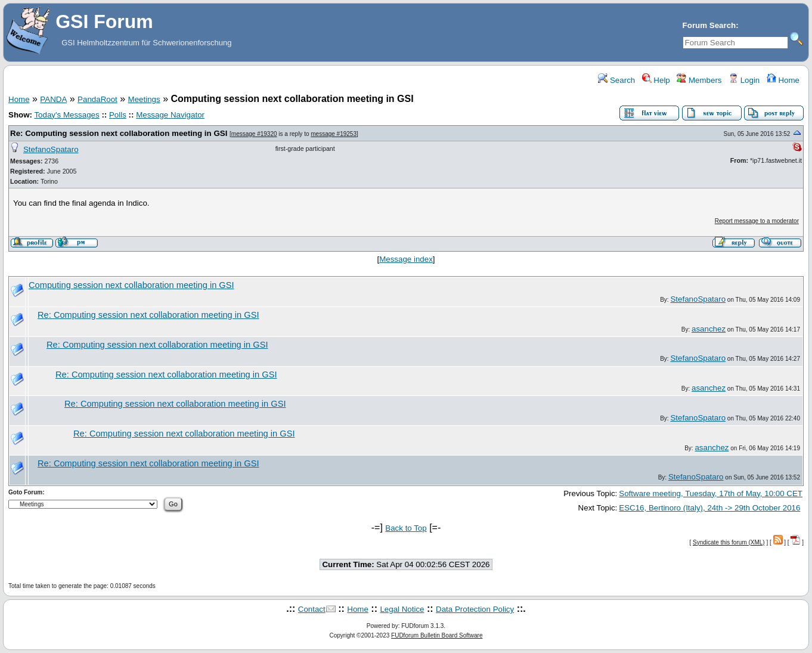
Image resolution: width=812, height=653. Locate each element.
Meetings (144, 99)
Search (616, 80)
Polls (118, 115)
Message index (406, 259)
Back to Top (406, 528)
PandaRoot (97, 99)
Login (744, 80)
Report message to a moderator (757, 221)
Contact (312, 609)
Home (783, 80)
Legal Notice (402, 609)
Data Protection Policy (475, 609)
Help (656, 80)
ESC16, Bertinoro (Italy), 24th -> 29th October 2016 (709, 508)
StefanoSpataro (51, 149)
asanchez (709, 329)
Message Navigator (170, 115)
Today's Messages (66, 115)
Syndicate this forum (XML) (729, 542)
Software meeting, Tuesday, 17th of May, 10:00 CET (711, 493)
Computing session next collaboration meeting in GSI (131, 285)
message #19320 (254, 134)
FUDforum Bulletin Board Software (437, 635)
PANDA (53, 99)
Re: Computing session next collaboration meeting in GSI (119, 133)
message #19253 (334, 134)
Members (699, 80)
